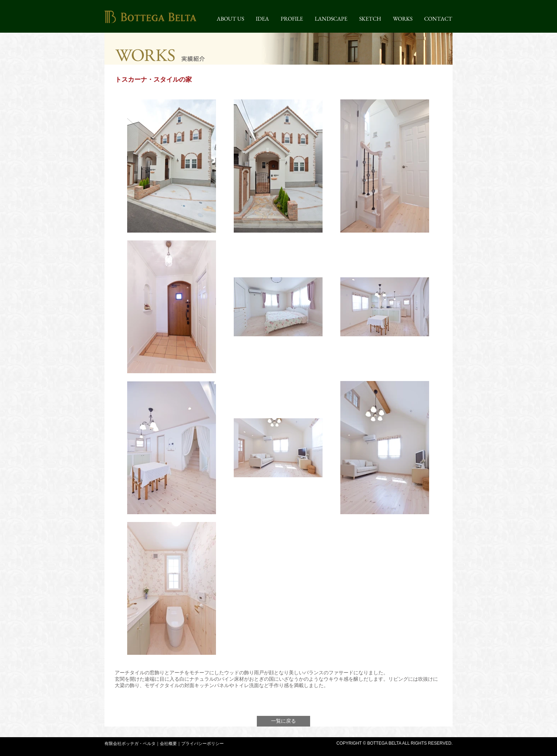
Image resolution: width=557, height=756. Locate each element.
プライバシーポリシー (202, 744)
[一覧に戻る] (283, 721)
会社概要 (168, 744)
